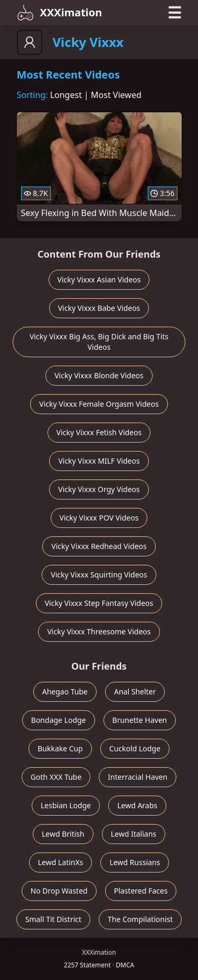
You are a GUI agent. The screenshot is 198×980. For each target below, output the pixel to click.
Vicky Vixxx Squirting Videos (99, 575)
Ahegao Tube (65, 692)
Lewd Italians (134, 834)
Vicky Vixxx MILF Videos (99, 461)
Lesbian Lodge (66, 805)
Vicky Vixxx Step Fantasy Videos (99, 603)
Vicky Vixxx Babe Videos (99, 308)
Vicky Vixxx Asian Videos (99, 280)
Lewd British (63, 834)
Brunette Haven (140, 720)
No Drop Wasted (59, 891)
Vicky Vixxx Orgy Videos (99, 489)
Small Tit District (53, 919)
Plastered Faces (141, 891)
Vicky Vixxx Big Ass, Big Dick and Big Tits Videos (99, 342)
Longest (66, 95)
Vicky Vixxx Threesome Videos (99, 631)
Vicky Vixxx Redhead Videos (99, 546)
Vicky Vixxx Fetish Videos (99, 432)
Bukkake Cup (60, 748)
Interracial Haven (138, 777)
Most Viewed (116, 95)
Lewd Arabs (137, 805)
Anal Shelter (135, 692)
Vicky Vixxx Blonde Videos (99, 375)
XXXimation (60, 13)
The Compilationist (140, 919)
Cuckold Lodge (135, 748)
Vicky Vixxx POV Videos (99, 518)
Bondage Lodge (59, 720)
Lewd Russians (135, 862)
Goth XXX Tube (56, 777)
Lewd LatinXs (61, 862)
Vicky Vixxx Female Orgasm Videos (99, 404)
